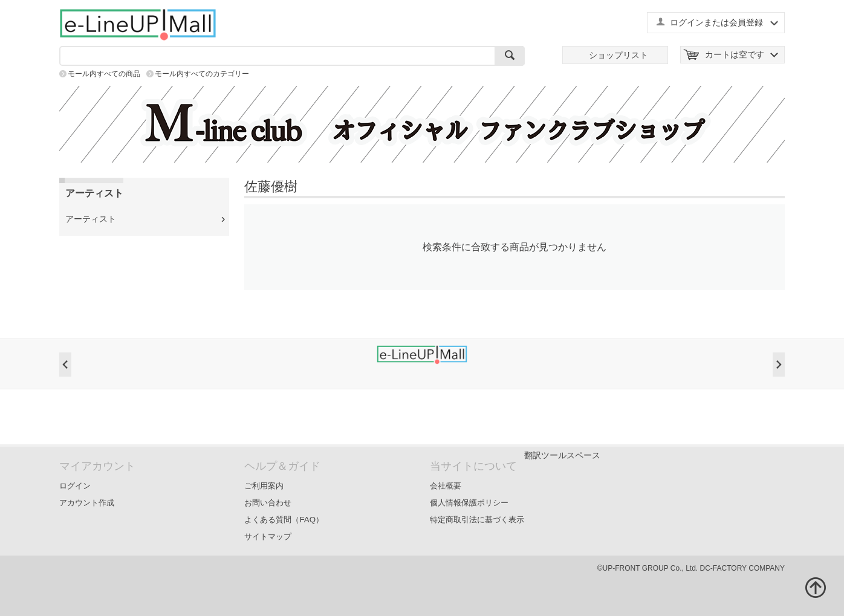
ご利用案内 (264, 486)
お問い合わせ (268, 503)
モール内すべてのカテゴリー (202, 74)
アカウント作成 (87, 503)
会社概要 (446, 486)
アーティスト (91, 219)
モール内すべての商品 (104, 74)
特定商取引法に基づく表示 (477, 520)
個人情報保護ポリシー (469, 503)
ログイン (75, 486)
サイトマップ (268, 537)
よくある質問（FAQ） (284, 520)
